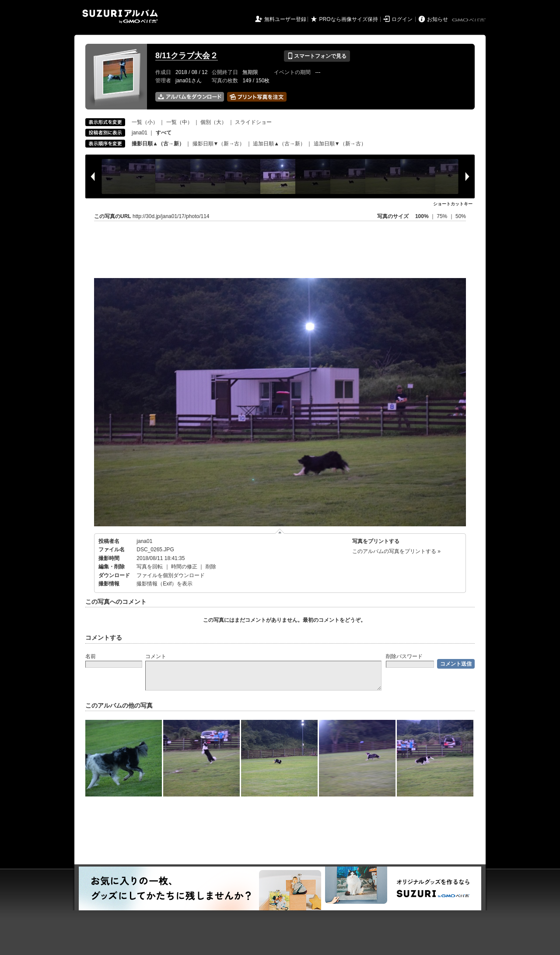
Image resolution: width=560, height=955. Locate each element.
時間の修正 (184, 567)
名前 (91, 656)
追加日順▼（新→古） (340, 144)
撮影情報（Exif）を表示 (164, 584)
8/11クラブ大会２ (187, 56)
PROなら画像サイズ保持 (349, 19)
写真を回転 (150, 567)
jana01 (140, 133)
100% (422, 216)
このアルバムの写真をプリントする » (396, 551)
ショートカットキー (453, 204)
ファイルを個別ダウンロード (171, 575)
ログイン (402, 19)
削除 (211, 567)
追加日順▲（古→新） (279, 144)
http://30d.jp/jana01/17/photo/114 (171, 216)
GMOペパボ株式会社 (469, 20)
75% (443, 216)
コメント (156, 656)
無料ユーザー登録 (285, 19)
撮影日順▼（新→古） (219, 144)
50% (461, 216)
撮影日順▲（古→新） (158, 144)
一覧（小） (145, 122)
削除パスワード (404, 656)
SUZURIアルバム (120, 16)
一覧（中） (179, 122)
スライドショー (253, 122)
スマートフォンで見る (317, 56)
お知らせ (437, 19)
